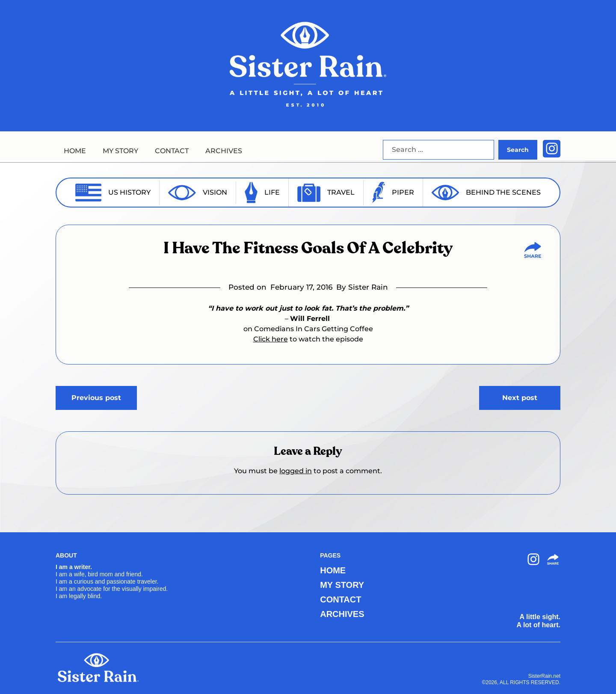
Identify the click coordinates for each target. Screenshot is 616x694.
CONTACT (172, 151)
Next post (520, 398)
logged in (296, 471)
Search (518, 150)
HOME (75, 151)
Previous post (96, 398)
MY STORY (120, 151)
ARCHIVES (224, 151)
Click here (271, 339)
